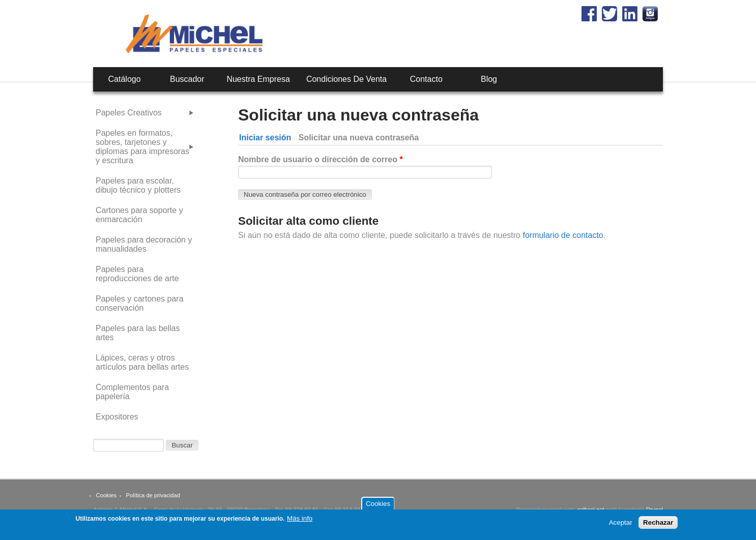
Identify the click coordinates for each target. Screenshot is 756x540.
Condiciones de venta (346, 79)
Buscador (187, 79)
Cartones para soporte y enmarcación (139, 215)
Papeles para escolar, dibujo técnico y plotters (138, 185)
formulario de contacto (562, 235)
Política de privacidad (153, 495)
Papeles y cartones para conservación (140, 303)
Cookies (106, 495)
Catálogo (125, 79)
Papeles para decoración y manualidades (144, 244)
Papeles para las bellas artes (138, 333)
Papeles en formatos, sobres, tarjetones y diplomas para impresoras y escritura (142, 147)
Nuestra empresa (258, 79)
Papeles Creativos (129, 113)
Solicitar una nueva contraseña (361, 138)
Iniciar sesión (265, 138)
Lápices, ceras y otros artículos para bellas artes (142, 362)
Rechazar (658, 525)
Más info (300, 521)
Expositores (117, 417)
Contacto (426, 79)
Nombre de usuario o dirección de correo (321, 159)
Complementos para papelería (132, 392)
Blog (489, 79)
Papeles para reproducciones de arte (137, 274)
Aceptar (621, 525)
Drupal (655, 509)
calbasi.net (591, 509)
